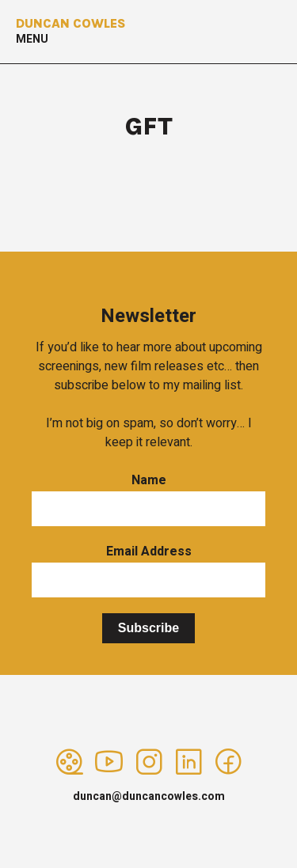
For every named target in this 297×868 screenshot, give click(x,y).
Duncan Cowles (71, 23)
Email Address (149, 552)
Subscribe (148, 628)
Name (149, 480)
